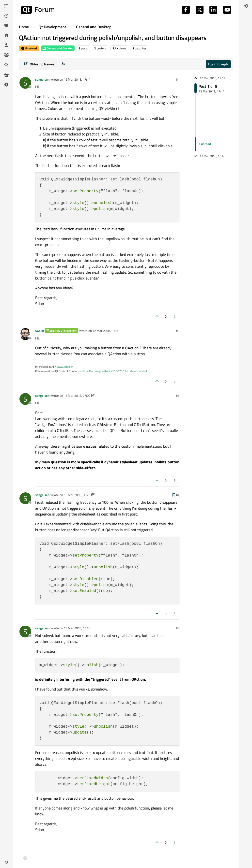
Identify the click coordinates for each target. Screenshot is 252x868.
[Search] (6, 65)
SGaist (40, 331)
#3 (178, 396)
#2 (178, 331)
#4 (178, 495)
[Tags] (6, 26)
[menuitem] (246, 6)
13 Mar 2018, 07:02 (77, 396)
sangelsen (42, 79)
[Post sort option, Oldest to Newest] (39, 64)
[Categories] (6, 6)
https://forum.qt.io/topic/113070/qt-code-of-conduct (114, 371)
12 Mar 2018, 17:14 (77, 79)
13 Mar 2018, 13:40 (77, 628)
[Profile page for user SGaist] (25, 334)
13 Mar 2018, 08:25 (77, 495)
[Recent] (6, 16)
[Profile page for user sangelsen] (25, 83)
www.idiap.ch (65, 367)
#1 (178, 79)
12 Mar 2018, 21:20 (106, 331)
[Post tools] (175, 316)
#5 (178, 628)
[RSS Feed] (63, 64)
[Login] (246, 6)
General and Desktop (58, 48)
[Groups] (6, 55)
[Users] (6, 45)
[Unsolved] (6, 85)
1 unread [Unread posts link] (205, 144)
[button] (6, 862)
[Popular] (6, 35)
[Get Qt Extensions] (6, 75)
